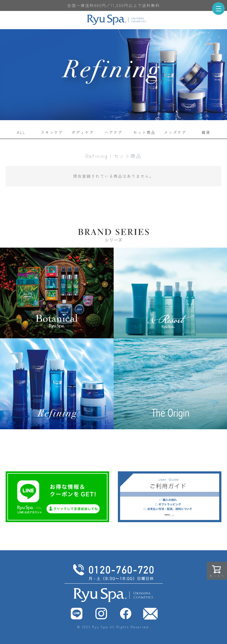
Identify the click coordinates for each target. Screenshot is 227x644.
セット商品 (144, 132)
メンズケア (175, 132)
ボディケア (83, 132)
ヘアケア (114, 132)
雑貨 (206, 132)
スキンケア (52, 132)
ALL (21, 132)
